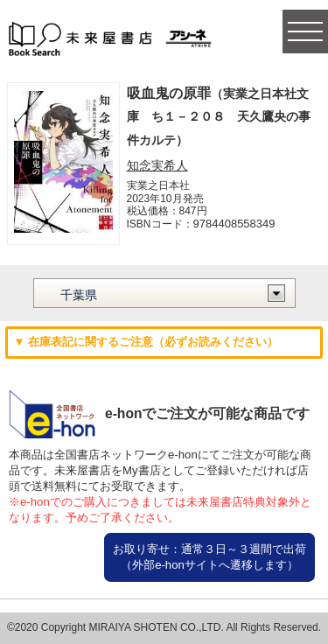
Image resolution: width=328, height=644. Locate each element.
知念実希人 (157, 165)
